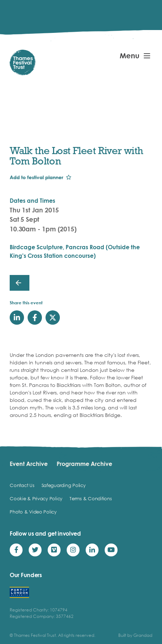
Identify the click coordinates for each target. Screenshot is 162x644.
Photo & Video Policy (33, 512)
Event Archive (29, 464)
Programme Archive (84, 464)
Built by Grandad (135, 635)
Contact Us (22, 485)
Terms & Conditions (90, 498)
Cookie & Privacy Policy (36, 498)
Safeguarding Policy (64, 485)
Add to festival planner (36, 177)
